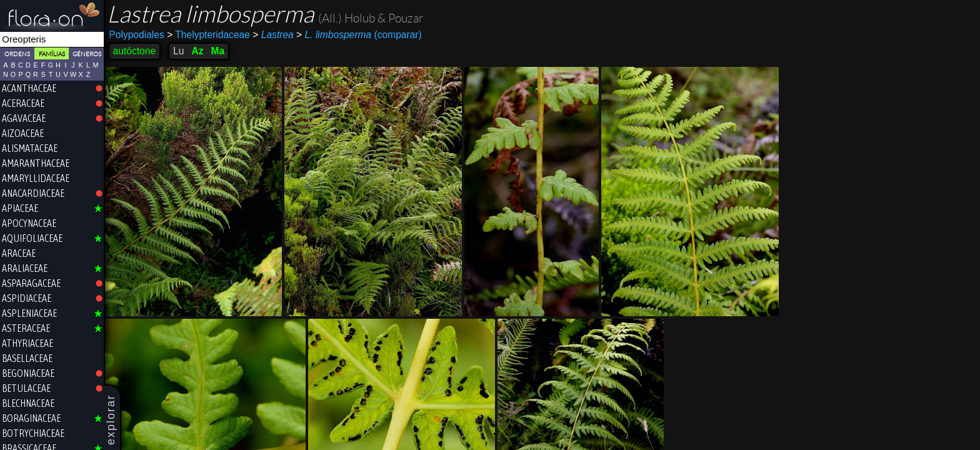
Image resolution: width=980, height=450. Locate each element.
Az (198, 51)
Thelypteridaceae (210, 35)
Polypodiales (137, 35)
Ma (219, 51)
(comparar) (360, 35)
